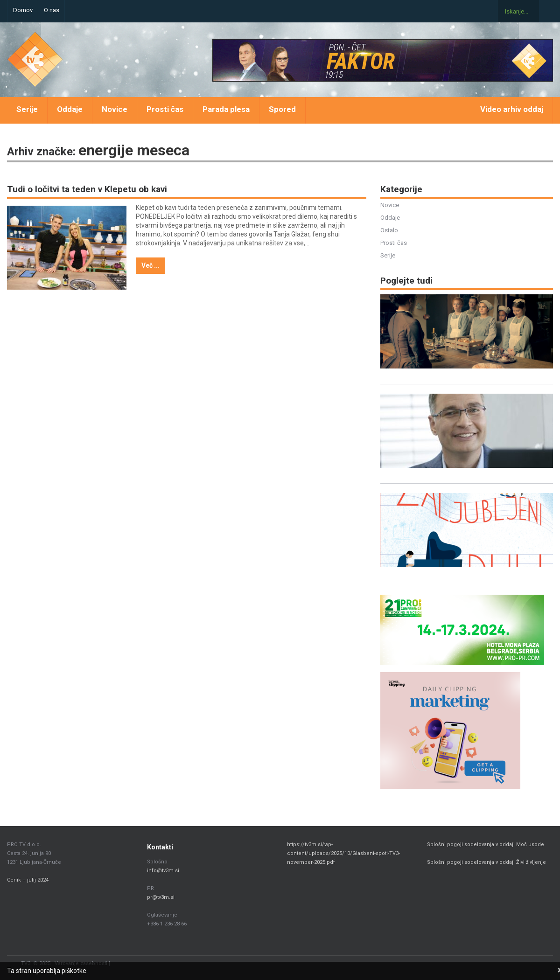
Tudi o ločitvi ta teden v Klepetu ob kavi (87, 189)
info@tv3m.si (163, 871)
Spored (282, 109)
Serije (27, 109)
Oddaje (70, 109)
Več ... (150, 265)
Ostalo (389, 230)
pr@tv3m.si (161, 897)
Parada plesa (226, 109)
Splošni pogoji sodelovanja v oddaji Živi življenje (486, 862)
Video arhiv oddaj (512, 109)
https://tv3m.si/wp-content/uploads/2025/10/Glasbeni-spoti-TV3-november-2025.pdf (343, 853)
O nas (52, 10)
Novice (115, 109)
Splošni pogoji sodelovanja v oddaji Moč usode (486, 844)
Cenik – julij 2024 (28, 880)
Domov (23, 10)
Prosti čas (165, 109)
